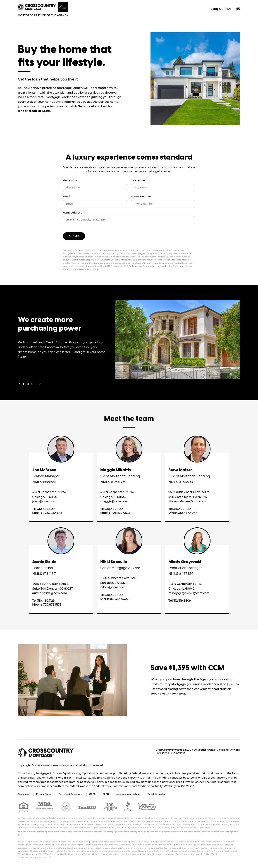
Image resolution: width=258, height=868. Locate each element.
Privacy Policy (44, 794)
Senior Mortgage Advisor (120, 568)
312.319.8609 (180, 601)
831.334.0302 (114, 599)
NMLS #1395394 (113, 482)
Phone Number (141, 196)
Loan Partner (43, 568)
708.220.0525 (115, 513)
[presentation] (20, 383)
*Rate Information (157, 794)
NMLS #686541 (44, 482)
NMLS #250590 (181, 482)
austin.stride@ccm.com (50, 593)
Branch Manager (46, 476)
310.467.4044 (183, 513)
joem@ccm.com (44, 501)
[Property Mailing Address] (129, 220)
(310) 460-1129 (221, 9)
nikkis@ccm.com (113, 587)
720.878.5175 (47, 605)
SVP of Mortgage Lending (189, 476)
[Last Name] (163, 188)
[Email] (95, 204)
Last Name (138, 181)
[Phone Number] (163, 204)
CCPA (93, 794)
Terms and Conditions (71, 794)
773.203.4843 (47, 513)
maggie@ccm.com (114, 501)
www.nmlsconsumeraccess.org (180, 828)
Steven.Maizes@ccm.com (187, 501)
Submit (74, 236)
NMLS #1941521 (44, 574)
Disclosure (24, 794)
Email (66, 196)
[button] (24, 384)
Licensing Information (128, 794)
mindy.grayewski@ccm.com (189, 593)
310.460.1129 (43, 509)
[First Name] (95, 188)
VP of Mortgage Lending (120, 476)
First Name (70, 181)
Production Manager (185, 568)
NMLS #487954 (181, 574)
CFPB (106, 794)
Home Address (72, 213)
